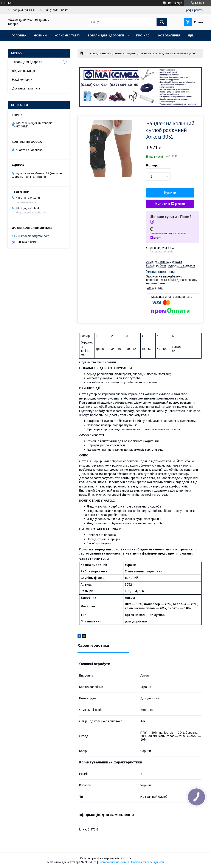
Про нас (143, 35)
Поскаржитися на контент (114, 862)
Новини (40, 35)
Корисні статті (67, 35)
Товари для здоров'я (106, 35)
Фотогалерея (169, 35)
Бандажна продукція (107, 53)
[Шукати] (162, 22)
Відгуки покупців (23, 71)
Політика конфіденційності (147, 862)
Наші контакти (22, 80)
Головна (19, 35)
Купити (170, 193)
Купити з (170, 204)
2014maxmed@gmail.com (33, 236)
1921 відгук (175, 3)
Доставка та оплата (26, 88)
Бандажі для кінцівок (140, 53)
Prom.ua (126, 858)
